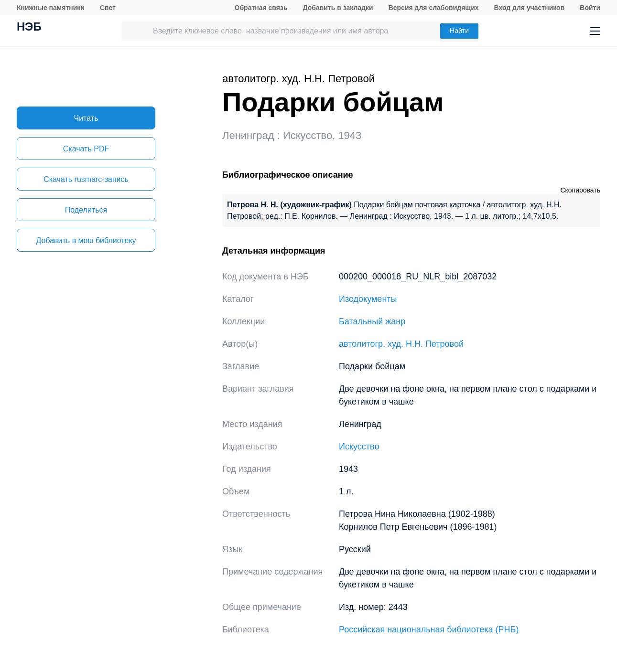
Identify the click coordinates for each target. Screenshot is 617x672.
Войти (590, 8)
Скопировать (580, 190)
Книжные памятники (51, 8)
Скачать (86, 149)
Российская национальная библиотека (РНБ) (429, 629)
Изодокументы (368, 299)
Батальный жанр (372, 321)
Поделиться (86, 210)
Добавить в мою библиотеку (86, 240)
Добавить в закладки (338, 8)
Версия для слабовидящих (434, 8)
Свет (108, 8)
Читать (86, 118)
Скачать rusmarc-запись (86, 179)
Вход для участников (530, 8)
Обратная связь (261, 8)
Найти (459, 31)
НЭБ (29, 28)
